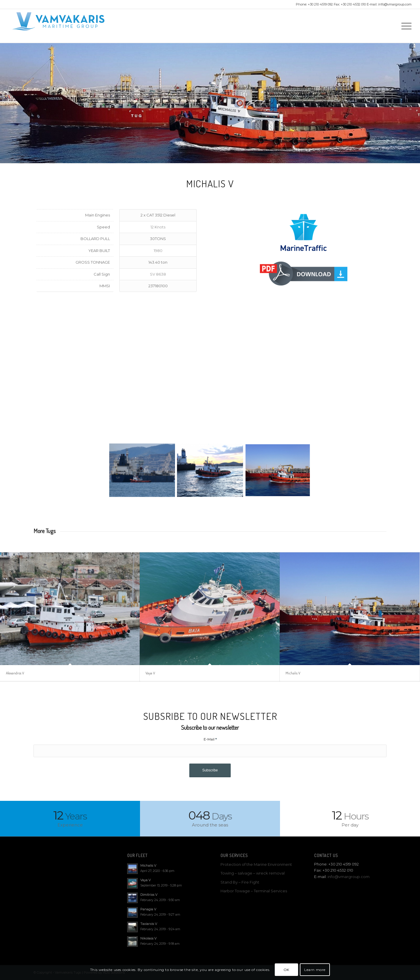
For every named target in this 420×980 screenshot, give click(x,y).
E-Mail (210, 739)
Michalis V (293, 673)
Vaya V (150, 673)
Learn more (315, 970)
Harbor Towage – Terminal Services (254, 891)
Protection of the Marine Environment (256, 864)
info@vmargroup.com (349, 877)
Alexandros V (15, 673)
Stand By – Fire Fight (240, 882)
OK (286, 970)
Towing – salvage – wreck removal (253, 873)
